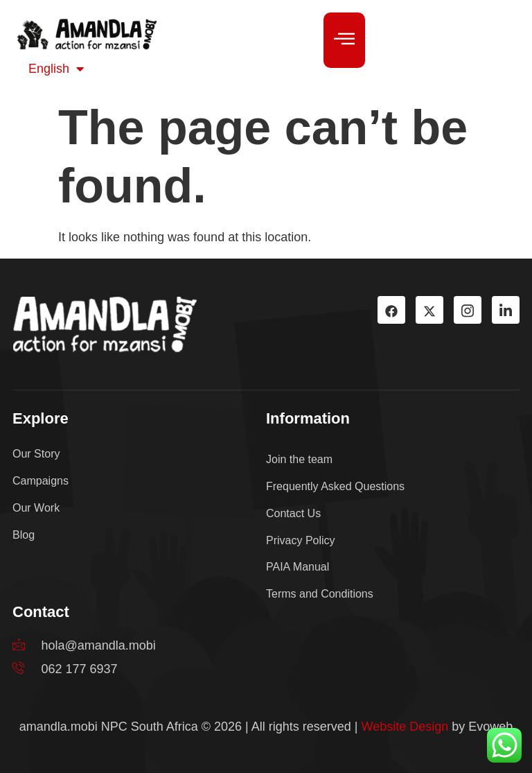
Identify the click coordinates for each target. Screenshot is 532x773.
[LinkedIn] (506, 310)
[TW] (429, 310)
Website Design (405, 727)
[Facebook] (391, 310)
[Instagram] (468, 310)
